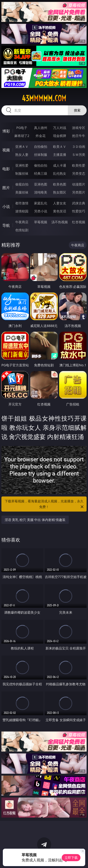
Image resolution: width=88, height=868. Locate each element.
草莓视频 (41, 222)
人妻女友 (60, 203)
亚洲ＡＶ (22, 147)
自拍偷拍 (41, 147)
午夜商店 (22, 222)
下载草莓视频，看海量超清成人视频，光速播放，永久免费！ (45, 504)
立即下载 (71, 858)
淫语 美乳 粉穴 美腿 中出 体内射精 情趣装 (35, 520)
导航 (6, 225)
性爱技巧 (79, 211)
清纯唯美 (41, 192)
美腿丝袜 (22, 192)
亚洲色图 (41, 184)
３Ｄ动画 (79, 147)
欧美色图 (60, 184)
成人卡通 (60, 165)
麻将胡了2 (22, 136)
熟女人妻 (22, 155)
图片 (6, 188)
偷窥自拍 (22, 184)
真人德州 (41, 128)
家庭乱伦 (41, 203)
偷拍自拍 (41, 165)
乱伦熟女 (60, 173)
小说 (6, 207)
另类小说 (41, 211)
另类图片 (79, 192)
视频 (6, 150)
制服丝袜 (22, 173)
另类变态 (79, 173)
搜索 (77, 110)
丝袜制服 (41, 155)
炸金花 (41, 136)
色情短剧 (22, 230)
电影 (6, 169)
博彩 (6, 131)
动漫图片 (79, 184)
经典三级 (41, 173)
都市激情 (22, 203)
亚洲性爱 (22, 165)
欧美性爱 (79, 165)
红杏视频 (79, 222)
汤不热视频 (60, 222)
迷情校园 (22, 211)
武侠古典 (79, 203)
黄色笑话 (60, 211)
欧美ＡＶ (60, 147)
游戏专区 (79, 128)
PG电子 (22, 128)
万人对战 (60, 128)
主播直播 (60, 155)
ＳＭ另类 (79, 155)
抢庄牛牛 (79, 136)
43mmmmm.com (44, 98)
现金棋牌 (60, 136)
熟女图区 (60, 192)
